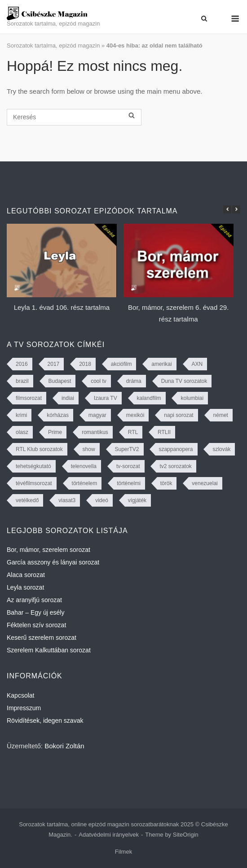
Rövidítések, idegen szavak (45, 720)
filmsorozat (29, 398)
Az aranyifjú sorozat (34, 600)
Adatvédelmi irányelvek (109, 835)
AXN (197, 364)
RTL (133, 432)
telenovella (84, 466)
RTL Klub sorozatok (39, 449)
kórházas (58, 415)
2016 (22, 364)
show (89, 449)
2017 (54, 364)
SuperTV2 (127, 449)
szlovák (221, 449)
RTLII (164, 432)
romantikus (95, 432)
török (166, 483)
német (221, 415)
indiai (68, 398)
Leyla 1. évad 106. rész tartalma (62, 307)
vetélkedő (27, 500)
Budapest (60, 381)
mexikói (135, 415)
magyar (97, 415)
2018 (85, 364)
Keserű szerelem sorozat (42, 638)
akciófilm (121, 364)
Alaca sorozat (26, 575)
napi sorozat (179, 415)
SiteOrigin (186, 835)
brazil (22, 381)
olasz (22, 432)
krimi (21, 415)
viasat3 (67, 500)
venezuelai (205, 483)
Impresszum (24, 708)
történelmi (129, 483)
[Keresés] (74, 117)
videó (102, 500)
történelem (85, 483)
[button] (236, 209)
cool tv (99, 381)
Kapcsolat (20, 695)
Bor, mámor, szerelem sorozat (49, 550)
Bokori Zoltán (64, 746)
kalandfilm (149, 398)
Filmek (123, 852)
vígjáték (137, 500)
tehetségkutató (33, 466)
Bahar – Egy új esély (35, 612)
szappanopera (176, 449)
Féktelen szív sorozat (36, 625)
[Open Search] (204, 19)
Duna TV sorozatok (184, 381)
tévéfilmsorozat (34, 483)
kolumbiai (192, 398)
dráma (134, 381)
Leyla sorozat (25, 587)
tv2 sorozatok (175, 466)
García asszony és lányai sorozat (53, 562)
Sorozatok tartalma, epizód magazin (53, 46)
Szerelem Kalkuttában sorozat (49, 650)
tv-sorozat (128, 466)
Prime (55, 432)
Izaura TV (106, 398)
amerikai (161, 364)
